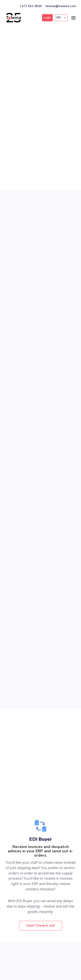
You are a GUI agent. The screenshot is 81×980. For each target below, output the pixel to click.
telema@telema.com (61, 6)
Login (47, 18)
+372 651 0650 (31, 6)
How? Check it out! (41, 926)
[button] (61, 18)
